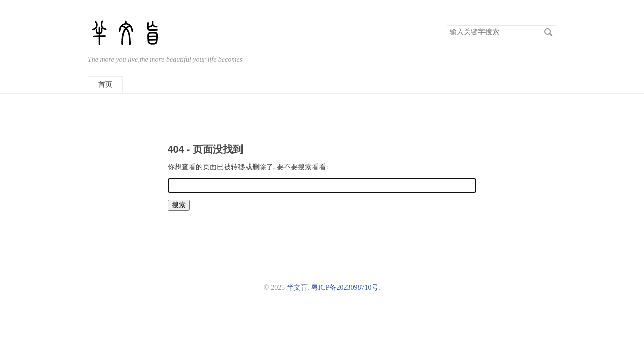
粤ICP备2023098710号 (345, 287)
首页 (105, 85)
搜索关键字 (447, 25)
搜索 (548, 32)
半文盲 (297, 287)
